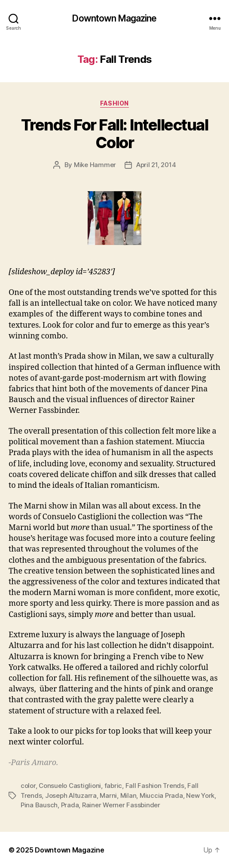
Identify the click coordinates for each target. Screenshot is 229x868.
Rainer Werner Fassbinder (121, 805)
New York (200, 795)
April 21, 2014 (156, 165)
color (28, 786)
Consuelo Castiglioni (70, 786)
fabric (113, 786)
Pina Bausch (39, 805)
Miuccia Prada (161, 795)
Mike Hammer (95, 165)
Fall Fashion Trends (155, 786)
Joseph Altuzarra (71, 795)
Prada (70, 805)
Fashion (114, 103)
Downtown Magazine (114, 18)
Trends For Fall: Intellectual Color (115, 134)
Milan (128, 795)
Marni (108, 795)
